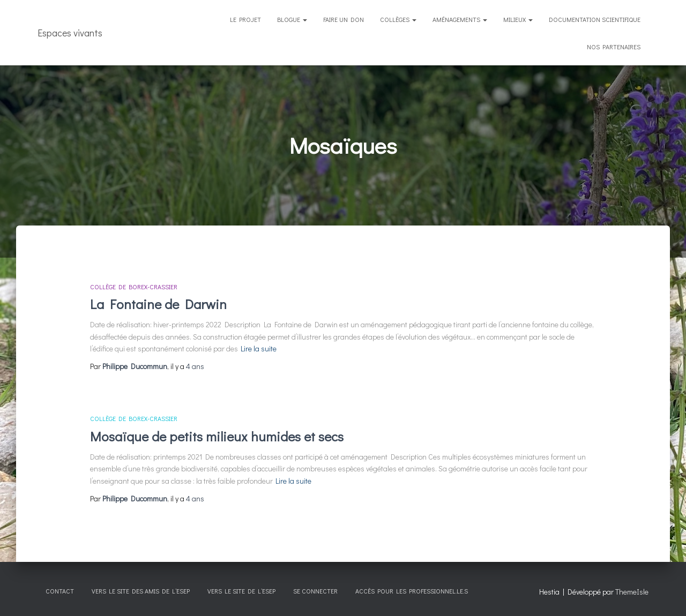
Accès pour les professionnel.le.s (412, 591)
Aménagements (460, 19)
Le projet (245, 19)
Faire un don (344, 19)
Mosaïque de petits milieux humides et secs (217, 436)
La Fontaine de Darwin (158, 304)
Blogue (292, 19)
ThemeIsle (632, 592)
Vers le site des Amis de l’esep (141, 591)
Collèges (398, 19)
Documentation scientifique (595, 19)
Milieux (518, 19)
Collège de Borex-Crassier (134, 287)
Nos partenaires (614, 47)
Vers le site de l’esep (241, 591)
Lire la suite (259, 348)
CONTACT (60, 591)
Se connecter (315, 591)
